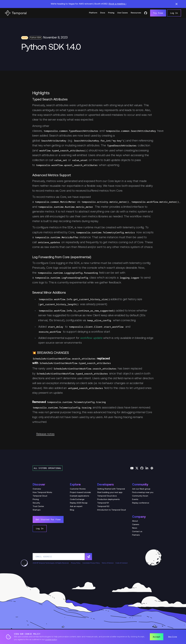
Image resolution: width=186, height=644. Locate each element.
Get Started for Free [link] (48, 519)
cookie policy (51, 640)
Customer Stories (78, 489)
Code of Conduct (121, 563)
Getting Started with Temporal (111, 489)
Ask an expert (76, 506)
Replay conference (141, 503)
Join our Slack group (141, 489)
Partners (136, 535)
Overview (37, 489)
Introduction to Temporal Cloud (112, 510)
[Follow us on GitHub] (142, 468)
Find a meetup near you (143, 492)
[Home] (16, 13)
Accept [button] (157, 637)
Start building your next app (110, 492)
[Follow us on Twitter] (137, 468)
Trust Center (38, 506)
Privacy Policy (76, 563)
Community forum (140, 496)
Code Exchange (77, 499)
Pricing (111, 13)
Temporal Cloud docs (107, 496)
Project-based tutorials (80, 492)
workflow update (91, 338)
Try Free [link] (158, 13)
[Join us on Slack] (152, 468)
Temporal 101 (103, 503)
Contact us (137, 532)
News (135, 528)
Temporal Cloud (40, 496)
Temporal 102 (103, 506)
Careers (136, 525)
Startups (37, 510)
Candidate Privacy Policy (91, 563)
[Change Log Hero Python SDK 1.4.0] (93, 48)
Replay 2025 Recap (79, 503)
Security (36, 503)
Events (135, 499)
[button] (177, 4)
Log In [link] (174, 13)
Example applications (80, 496)
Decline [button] (173, 637)
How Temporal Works (42, 492)
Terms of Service (108, 563)
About (135, 521)
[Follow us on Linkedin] (147, 468)
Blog (72, 510)
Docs (103, 13)
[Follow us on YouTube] (132, 468)
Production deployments (108, 499)
